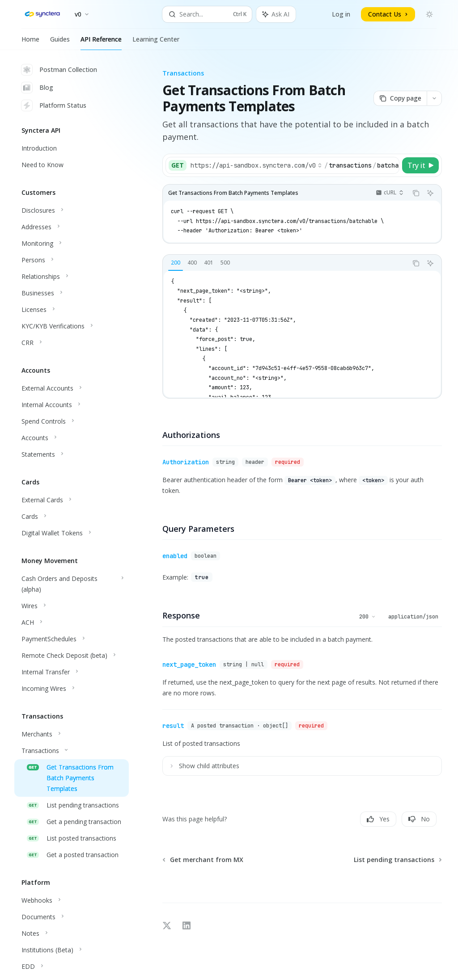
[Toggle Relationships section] (72, 277)
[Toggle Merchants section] (72, 734)
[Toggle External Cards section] (72, 500)
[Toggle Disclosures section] (72, 210)
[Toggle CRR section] (72, 343)
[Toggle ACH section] (72, 622)
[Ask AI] (430, 193)
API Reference (101, 42)
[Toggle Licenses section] (72, 310)
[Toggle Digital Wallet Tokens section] (72, 533)
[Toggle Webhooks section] (72, 900)
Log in (341, 14)
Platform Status (54, 105)
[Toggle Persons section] (72, 260)
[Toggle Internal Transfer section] (72, 672)
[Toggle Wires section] (72, 606)
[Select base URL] (256, 165)
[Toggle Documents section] (72, 917)
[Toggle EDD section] (72, 967)
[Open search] (207, 14)
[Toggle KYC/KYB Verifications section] (72, 326)
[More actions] (434, 98)
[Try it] (420, 165)
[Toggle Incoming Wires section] (72, 689)
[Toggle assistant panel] (276, 14)
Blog (37, 88)
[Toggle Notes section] (72, 934)
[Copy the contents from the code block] (416, 193)
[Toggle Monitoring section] (72, 244)
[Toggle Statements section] (72, 454)
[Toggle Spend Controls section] (72, 421)
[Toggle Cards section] (72, 517)
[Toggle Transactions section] (72, 751)
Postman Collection (59, 70)
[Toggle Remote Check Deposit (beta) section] (72, 656)
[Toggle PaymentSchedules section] (72, 639)
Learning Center (156, 42)
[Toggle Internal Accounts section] (72, 405)
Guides (60, 42)
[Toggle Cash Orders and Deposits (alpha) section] (72, 584)
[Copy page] (400, 98)
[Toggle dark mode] (429, 14)
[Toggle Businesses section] (72, 293)
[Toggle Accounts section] (72, 438)
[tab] (176, 263)
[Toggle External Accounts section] (72, 388)
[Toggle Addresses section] (72, 227)
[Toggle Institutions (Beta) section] (72, 950)
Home (30, 42)
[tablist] (285, 263)
